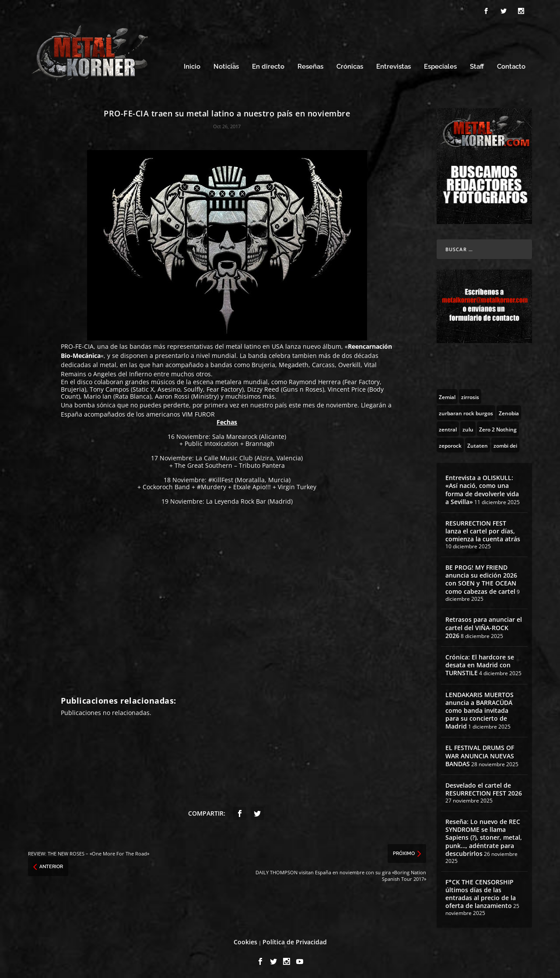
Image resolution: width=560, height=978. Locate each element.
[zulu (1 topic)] (468, 426)
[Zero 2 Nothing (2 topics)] (498, 426)
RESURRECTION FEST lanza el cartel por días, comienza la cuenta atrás (483, 528)
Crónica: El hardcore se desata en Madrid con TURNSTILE (480, 662)
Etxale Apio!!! (252, 485)
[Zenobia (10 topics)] (509, 410)
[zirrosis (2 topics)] (470, 394)
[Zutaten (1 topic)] (478, 442)
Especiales (440, 65)
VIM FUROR (198, 412)
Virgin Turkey (297, 485)
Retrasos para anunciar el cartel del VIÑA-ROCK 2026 (484, 625)
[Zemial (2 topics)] (447, 394)
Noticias (226, 65)
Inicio (192, 65)
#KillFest (221, 477)
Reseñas (310, 65)
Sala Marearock (235, 434)
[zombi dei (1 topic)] (505, 442)
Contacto (511, 65)
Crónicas (350, 65)
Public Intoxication (212, 441)
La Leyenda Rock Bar (236, 499)
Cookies (245, 939)
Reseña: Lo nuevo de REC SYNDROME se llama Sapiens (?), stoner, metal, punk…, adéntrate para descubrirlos (484, 835)
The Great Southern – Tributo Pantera (230, 463)
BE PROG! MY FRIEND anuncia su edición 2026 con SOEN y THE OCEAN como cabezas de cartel (481, 577)
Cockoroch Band (166, 485)
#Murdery (212, 485)
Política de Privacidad (295, 939)
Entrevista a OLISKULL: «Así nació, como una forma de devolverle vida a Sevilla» (482, 487)
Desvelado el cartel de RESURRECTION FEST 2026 (484, 787)
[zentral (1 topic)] (448, 426)
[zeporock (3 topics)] (450, 442)
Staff (477, 65)
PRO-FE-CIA (77, 344)
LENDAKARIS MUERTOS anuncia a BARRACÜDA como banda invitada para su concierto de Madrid (479, 708)
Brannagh (260, 441)
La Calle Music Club (224, 456)
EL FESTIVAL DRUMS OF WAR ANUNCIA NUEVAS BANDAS (480, 753)
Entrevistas (394, 65)
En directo (268, 65)
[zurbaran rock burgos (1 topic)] (466, 410)
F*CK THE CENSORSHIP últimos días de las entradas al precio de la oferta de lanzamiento (481, 891)
